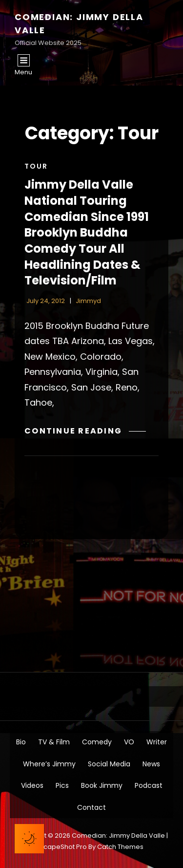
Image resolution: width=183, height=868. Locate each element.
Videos (32, 785)
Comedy (97, 742)
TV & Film (54, 742)
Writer (157, 742)
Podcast (149, 785)
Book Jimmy (102, 785)
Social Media (109, 764)
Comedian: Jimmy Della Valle (118, 835)
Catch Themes (120, 847)
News (151, 764)
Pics (62, 785)
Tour (36, 166)
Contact (91, 807)
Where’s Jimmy (49, 764)
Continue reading (85, 431)
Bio (21, 742)
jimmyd (88, 301)
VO (129, 742)
